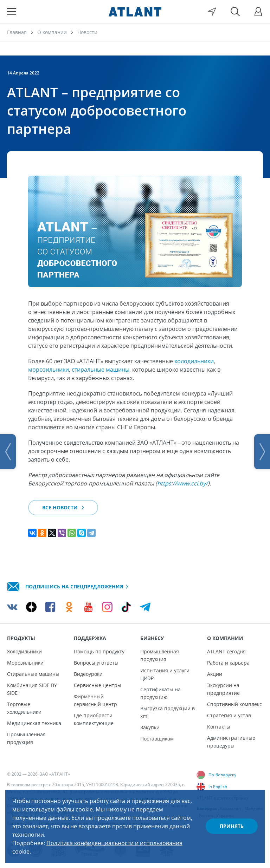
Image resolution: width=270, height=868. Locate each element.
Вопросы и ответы (96, 663)
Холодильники (24, 651)
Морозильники (25, 663)
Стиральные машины (33, 674)
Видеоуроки (88, 674)
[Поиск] (235, 12)
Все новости (63, 507)
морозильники (49, 370)
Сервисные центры (98, 685)
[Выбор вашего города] (212, 12)
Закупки (150, 727)
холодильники (194, 361)
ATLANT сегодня (226, 651)
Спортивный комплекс (234, 704)
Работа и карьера (228, 663)
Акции (215, 674)
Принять (232, 826)
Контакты (219, 727)
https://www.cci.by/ (182, 483)
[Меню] (12, 12)
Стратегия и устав (229, 715)
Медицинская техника (34, 723)
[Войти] (258, 12)
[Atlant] (135, 12)
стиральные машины (101, 370)
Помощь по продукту (99, 651)
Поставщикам (157, 739)
